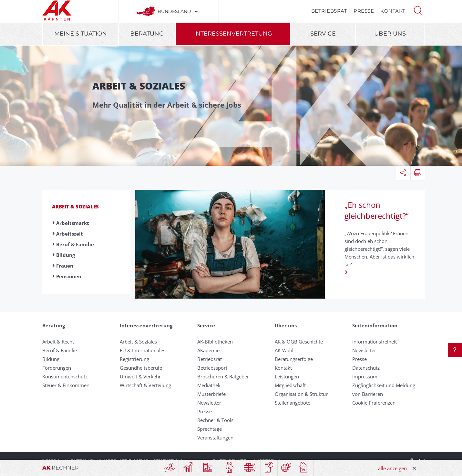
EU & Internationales (143, 350)
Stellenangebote (293, 403)
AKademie (208, 350)
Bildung (66, 255)
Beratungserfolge (294, 359)
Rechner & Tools (215, 420)
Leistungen (287, 376)
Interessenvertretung (233, 34)
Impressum (365, 376)
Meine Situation (81, 34)
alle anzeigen (392, 468)
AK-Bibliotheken (215, 342)
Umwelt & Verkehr (140, 376)
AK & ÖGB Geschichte (299, 342)
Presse (364, 11)
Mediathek (209, 385)
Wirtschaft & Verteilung (145, 385)
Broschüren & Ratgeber (223, 376)
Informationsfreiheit (375, 342)
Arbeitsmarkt (73, 223)
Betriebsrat (329, 11)
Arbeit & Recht (58, 342)
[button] (418, 10)
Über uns (390, 34)
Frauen (65, 266)
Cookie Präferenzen (374, 403)
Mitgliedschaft (290, 385)
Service (323, 34)
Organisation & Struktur (301, 394)
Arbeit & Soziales (75, 206)
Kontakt (393, 11)
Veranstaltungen (215, 438)
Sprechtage (210, 429)
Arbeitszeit (70, 234)
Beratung (147, 34)
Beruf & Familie (75, 244)
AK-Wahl (284, 350)
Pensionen (69, 276)
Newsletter (209, 403)
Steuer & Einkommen (66, 385)
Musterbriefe (211, 394)
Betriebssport (212, 368)
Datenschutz (366, 368)
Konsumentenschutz (65, 376)
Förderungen (57, 368)
